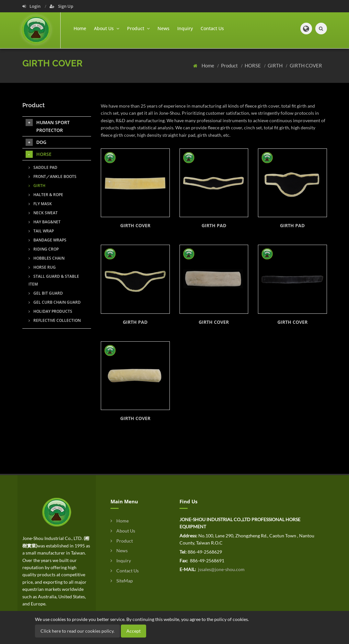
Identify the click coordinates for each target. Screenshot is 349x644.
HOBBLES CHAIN (47, 258)
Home (80, 28)
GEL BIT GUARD (46, 293)
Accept (134, 631)
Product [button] (138, 28)
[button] (306, 29)
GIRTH (276, 65)
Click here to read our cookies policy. (77, 631)
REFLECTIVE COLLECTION (55, 320)
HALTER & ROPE (46, 195)
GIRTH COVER (306, 65)
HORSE (253, 65)
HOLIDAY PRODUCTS (50, 311)
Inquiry (185, 28)
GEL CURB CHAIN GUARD (55, 302)
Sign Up (61, 6)
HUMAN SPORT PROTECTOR (48, 126)
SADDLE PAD (43, 167)
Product (230, 65)
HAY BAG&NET (45, 222)
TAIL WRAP (41, 231)
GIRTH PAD (214, 225)
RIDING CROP (44, 249)
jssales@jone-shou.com (221, 569)
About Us (123, 531)
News (163, 28)
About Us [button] (107, 28)
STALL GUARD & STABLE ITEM (54, 280)
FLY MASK (40, 204)
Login (32, 6)
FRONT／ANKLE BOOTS (52, 176)
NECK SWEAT (43, 213)
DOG (36, 142)
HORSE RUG (42, 267)
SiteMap (122, 581)
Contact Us (212, 28)
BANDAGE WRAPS (47, 240)
